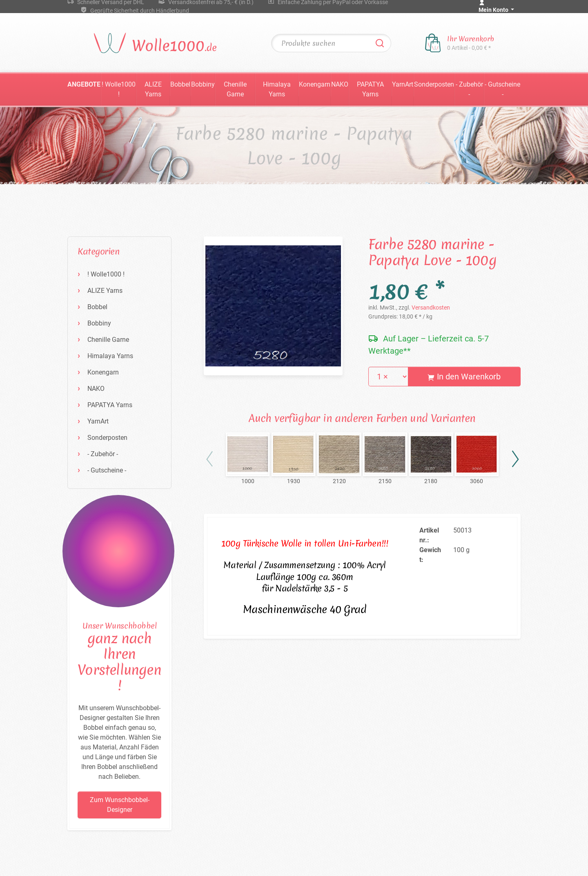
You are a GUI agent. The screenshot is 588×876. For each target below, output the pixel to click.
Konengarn (315, 84)
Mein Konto (494, 10)
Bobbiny (203, 84)
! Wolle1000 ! (119, 89)
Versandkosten (431, 308)
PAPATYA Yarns (370, 89)
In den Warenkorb (464, 377)
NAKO (340, 84)
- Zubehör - (469, 89)
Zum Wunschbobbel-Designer (120, 805)
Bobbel (180, 84)
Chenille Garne (235, 89)
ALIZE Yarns (153, 89)
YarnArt (403, 84)
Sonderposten (434, 84)
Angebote (84, 84)
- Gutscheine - (502, 89)
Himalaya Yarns (277, 89)
